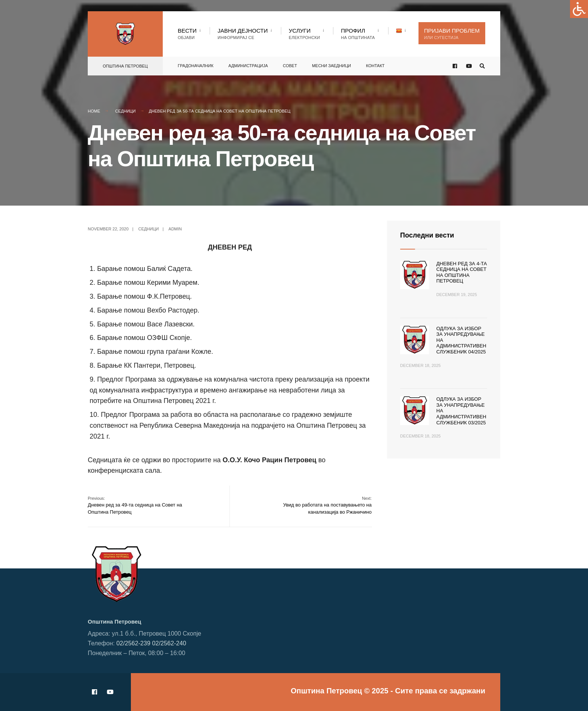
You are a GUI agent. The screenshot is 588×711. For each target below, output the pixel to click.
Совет (290, 66)
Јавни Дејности (243, 34)
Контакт (375, 66)
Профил (358, 34)
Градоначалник (196, 66)
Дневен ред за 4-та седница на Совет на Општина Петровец (462, 272)
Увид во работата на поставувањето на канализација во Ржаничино (327, 505)
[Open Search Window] (482, 66)
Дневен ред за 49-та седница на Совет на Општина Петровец (135, 505)
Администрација (248, 66)
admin (175, 229)
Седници (125, 111)
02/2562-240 (169, 643)
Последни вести (427, 235)
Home (94, 111)
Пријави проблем (452, 34)
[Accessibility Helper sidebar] (579, 9)
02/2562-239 (133, 643)
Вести (187, 34)
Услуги (304, 34)
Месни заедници (331, 66)
